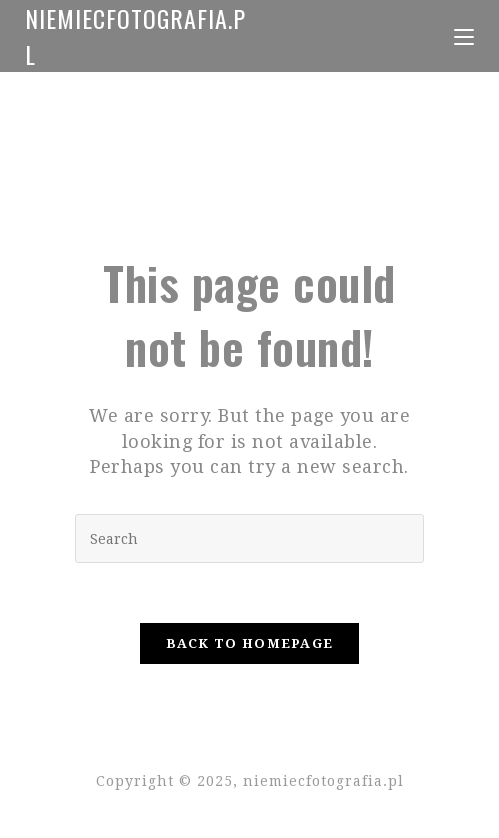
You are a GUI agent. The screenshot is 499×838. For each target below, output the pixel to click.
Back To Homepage (250, 643)
